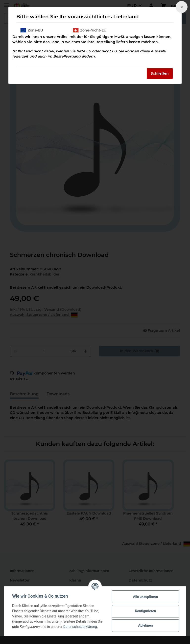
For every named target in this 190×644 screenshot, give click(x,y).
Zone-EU (32, 30)
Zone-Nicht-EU (90, 30)
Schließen (160, 73)
